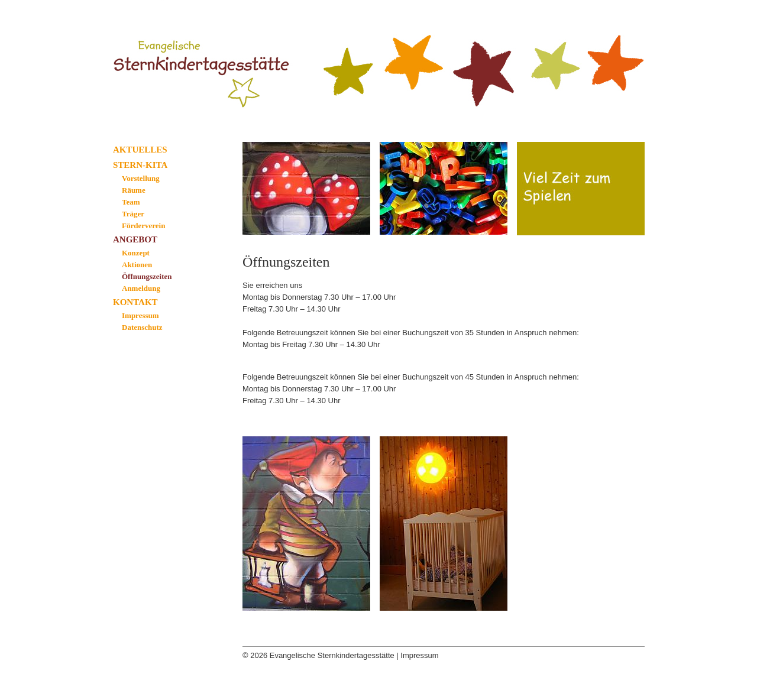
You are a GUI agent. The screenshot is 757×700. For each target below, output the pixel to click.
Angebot (135, 239)
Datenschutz (142, 327)
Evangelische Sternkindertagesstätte (208, 61)
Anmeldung (141, 288)
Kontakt (135, 302)
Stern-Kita (140, 165)
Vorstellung (141, 178)
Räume (134, 190)
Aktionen (137, 265)
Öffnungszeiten (147, 276)
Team (131, 202)
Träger (133, 214)
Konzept (136, 253)
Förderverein (143, 226)
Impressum (140, 315)
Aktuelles (140, 150)
